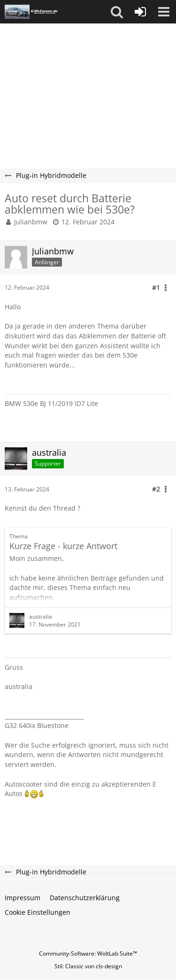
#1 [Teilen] (156, 287)
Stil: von (88, 966)
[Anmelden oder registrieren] (140, 12)
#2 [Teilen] (156, 489)
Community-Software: (88, 953)
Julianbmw (31, 222)
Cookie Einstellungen (38, 912)
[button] (117, 12)
